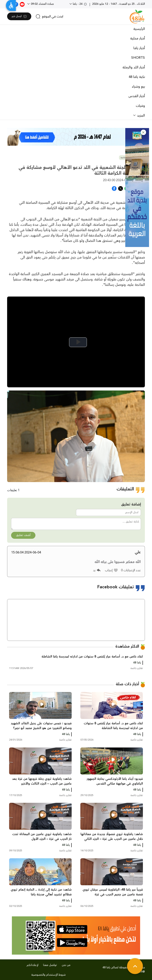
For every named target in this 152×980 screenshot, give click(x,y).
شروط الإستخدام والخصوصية (48, 975)
